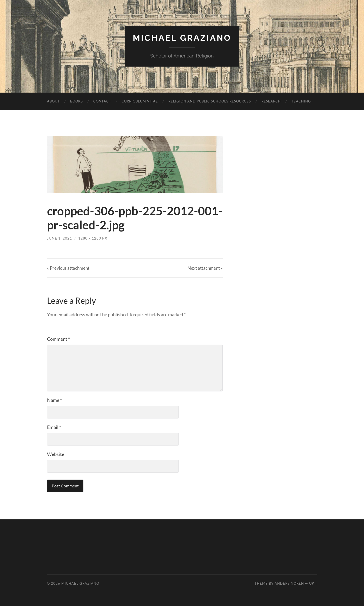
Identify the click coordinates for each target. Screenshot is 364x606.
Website (56, 454)
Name (54, 400)
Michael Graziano (182, 38)
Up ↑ (313, 583)
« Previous (68, 268)
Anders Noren (289, 583)
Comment (58, 339)
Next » (205, 268)
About (53, 101)
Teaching (301, 101)
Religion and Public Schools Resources (210, 101)
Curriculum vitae (140, 101)
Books (77, 101)
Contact (102, 101)
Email (54, 427)
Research (271, 101)
